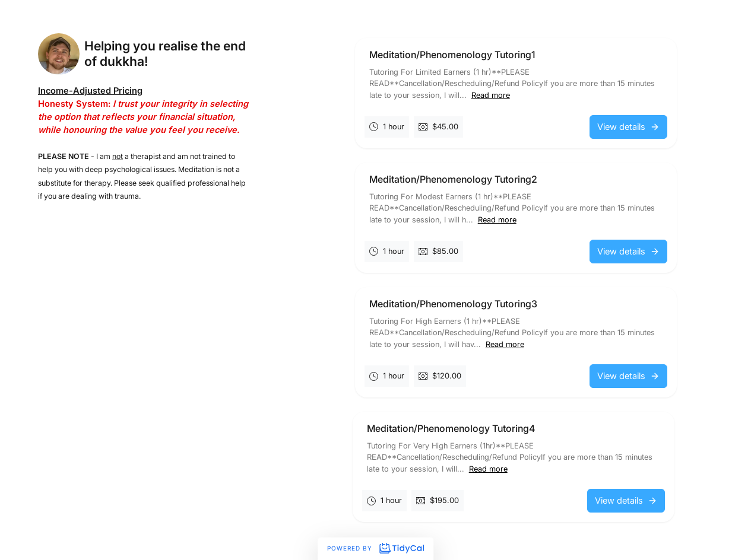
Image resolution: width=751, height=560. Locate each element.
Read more (491, 95)
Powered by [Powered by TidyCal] (375, 548)
